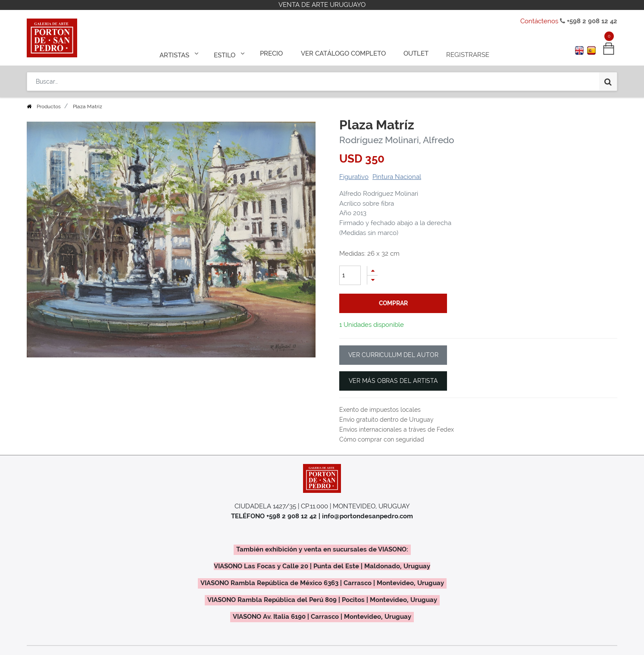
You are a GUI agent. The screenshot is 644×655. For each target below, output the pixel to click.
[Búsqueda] (608, 78)
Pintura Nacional (397, 177)
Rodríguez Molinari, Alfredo (397, 140)
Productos (49, 107)
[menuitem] (275, 53)
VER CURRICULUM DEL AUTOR (393, 355)
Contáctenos (539, 21)
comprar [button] (393, 303)
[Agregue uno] (372, 271)
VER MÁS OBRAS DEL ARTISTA (393, 381)
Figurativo (354, 177)
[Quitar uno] (372, 280)
